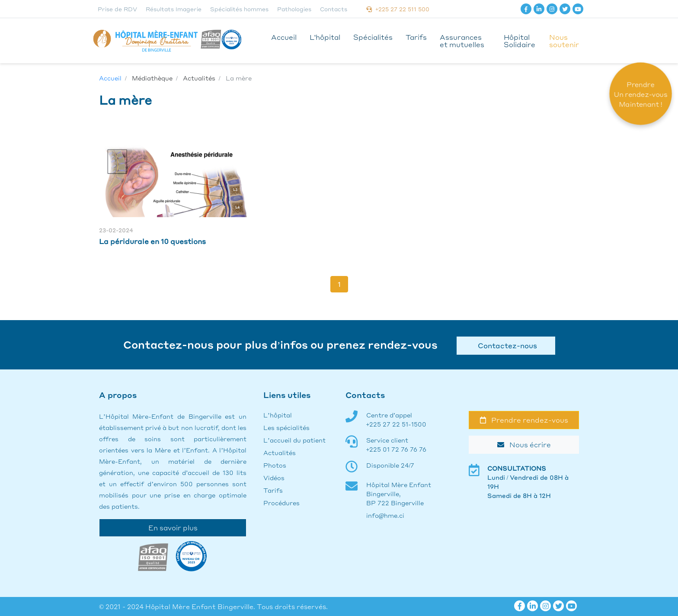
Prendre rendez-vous (524, 420)
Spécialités (373, 37)
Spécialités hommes (239, 9)
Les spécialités (286, 427)
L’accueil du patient (294, 440)
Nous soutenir (564, 41)
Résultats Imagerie (174, 9)
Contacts (334, 9)
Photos (275, 465)
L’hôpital (278, 415)
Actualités (280, 452)
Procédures (281, 503)
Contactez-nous (506, 345)
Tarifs (416, 37)
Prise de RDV (117, 9)
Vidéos (274, 478)
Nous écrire (524, 444)
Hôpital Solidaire (520, 41)
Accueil (284, 37)
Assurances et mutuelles (462, 41)
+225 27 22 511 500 (398, 9)
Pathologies (294, 9)
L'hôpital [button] (325, 37)
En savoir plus (173, 528)
